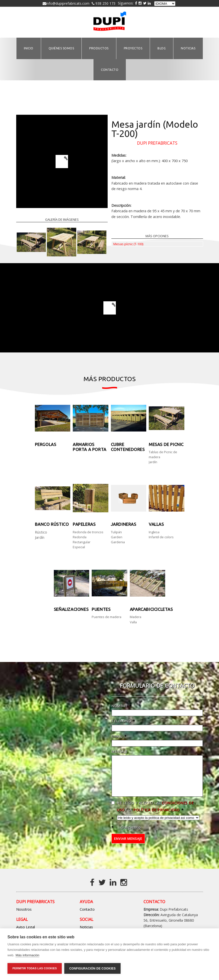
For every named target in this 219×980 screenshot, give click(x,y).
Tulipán (116, 532)
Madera (136, 617)
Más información (27, 955)
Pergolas (46, 444)
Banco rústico (52, 524)
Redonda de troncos (88, 532)
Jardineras (124, 524)
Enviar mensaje (128, 846)
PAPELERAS (84, 524)
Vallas (156, 524)
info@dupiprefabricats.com (68, 3)
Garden (117, 537)
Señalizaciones (71, 609)
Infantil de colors (161, 537)
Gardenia (118, 542)
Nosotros (24, 917)
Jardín (153, 462)
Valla (133, 622)
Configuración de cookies (92, 969)
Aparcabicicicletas (151, 609)
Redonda (80, 537)
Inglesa (154, 532)
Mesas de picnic (166, 444)
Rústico (41, 532)
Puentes (101, 609)
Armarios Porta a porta (90, 447)
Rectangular (82, 542)
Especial (79, 547)
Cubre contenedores (128, 447)
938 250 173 (105, 3)
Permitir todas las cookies (35, 968)
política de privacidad (156, 817)
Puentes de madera (107, 617)
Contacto (87, 917)
